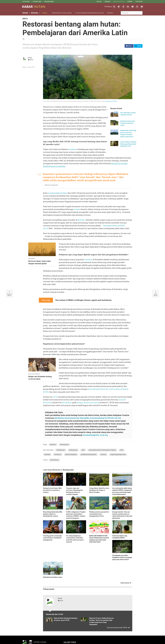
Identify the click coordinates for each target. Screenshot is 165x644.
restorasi (103, 454)
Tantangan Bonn (110, 225)
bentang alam (73, 450)
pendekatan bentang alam (89, 454)
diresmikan (67, 402)
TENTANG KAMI (37, 2)
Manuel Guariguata (71, 454)
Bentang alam (64, 445)
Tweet (138, 46)
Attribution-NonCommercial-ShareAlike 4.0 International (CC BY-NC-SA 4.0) (88, 418)
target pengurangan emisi (118, 454)
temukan (88, 259)
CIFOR (30, 58)
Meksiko (81, 220)
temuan (77, 209)
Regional (35, 13)
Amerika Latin (61, 450)
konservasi (58, 454)
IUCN (55, 397)
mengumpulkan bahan (58, 193)
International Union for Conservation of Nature (102, 450)
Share (129, 46)
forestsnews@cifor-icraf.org (95, 435)
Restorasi (53, 445)
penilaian (72, 149)
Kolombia (47, 454)
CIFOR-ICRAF (26, 2)
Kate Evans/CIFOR (111, 101)
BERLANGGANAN (49, 2)
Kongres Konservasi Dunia (88, 402)
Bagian (25, 13)
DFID (83, 450)
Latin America (54, 460)
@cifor (31, 60)
